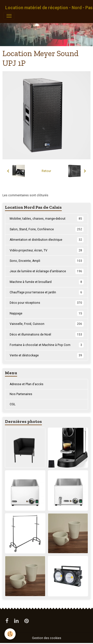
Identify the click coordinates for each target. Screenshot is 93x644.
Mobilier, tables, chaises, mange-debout (47, 219)
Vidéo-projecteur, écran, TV (47, 250)
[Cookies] (10, 634)
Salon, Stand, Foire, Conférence (47, 229)
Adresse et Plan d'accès (27, 384)
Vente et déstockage (47, 355)
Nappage (47, 313)
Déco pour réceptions (47, 303)
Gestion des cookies (47, 638)
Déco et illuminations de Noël (47, 335)
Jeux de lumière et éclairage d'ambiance (47, 271)
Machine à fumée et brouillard (47, 282)
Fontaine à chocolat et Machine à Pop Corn (47, 345)
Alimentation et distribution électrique (47, 240)
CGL (13, 404)
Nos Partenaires (21, 394)
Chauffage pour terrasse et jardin (47, 292)
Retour (46, 171)
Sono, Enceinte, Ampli (47, 261)
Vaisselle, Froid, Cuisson (47, 324)
